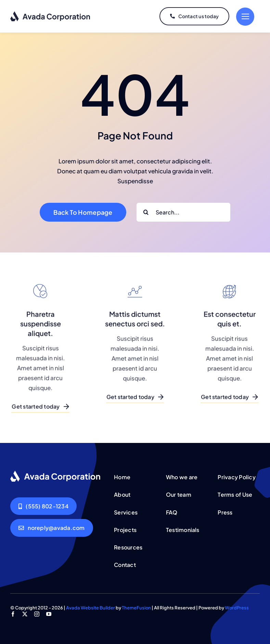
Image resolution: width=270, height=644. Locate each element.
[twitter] (25, 614)
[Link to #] (245, 17)
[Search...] (183, 212)
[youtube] (49, 614)
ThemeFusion (136, 608)
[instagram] (37, 614)
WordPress (237, 608)
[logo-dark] (50, 14)
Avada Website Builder (91, 608)
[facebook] (13, 614)
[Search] (146, 212)
